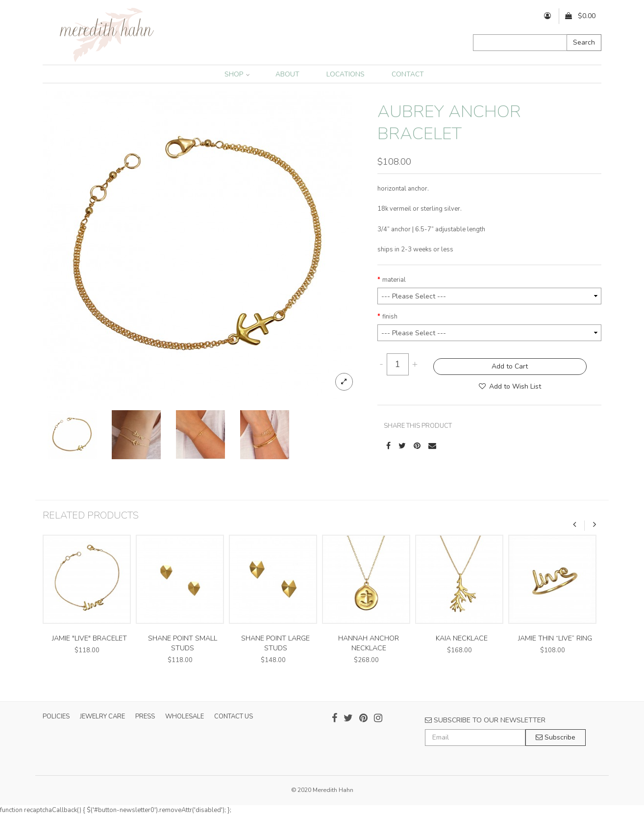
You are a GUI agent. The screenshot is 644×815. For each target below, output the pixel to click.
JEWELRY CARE (102, 716)
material (394, 280)
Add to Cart (510, 366)
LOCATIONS (346, 74)
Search (584, 42)
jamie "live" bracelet (89, 638)
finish (390, 317)
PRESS (145, 716)
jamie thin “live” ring (555, 638)
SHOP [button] (237, 74)
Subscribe (556, 737)
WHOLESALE (185, 716)
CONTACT (408, 74)
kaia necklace (462, 638)
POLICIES (56, 716)
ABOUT (287, 74)
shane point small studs (183, 643)
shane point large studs (275, 643)
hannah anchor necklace (369, 643)
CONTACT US (234, 716)
